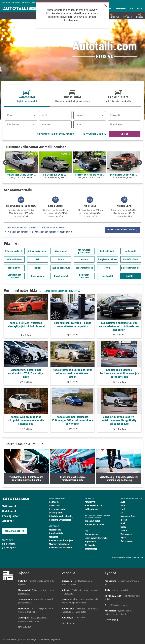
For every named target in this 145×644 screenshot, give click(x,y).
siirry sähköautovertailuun (122, 230)
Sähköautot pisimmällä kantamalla (23, 227)
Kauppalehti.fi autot (94, 525)
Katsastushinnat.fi (94, 505)
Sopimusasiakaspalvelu (60, 548)
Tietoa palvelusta (93, 534)
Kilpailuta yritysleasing (60, 520)
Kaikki (131, 276)
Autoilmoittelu (56, 533)
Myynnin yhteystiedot (59, 544)
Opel (123, 523)
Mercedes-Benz (128, 516)
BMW (123, 505)
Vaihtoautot (9, 506)
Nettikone (35, 2)
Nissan (124, 520)
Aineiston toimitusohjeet (61, 540)
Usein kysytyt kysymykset (97, 538)
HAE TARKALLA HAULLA (95, 134)
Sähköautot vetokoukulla (55, 227)
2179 (74, 291)
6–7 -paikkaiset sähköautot (19, 232)
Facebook (11, 544)
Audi (123, 502)
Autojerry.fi (90, 502)
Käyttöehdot (91, 542)
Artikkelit (8, 521)
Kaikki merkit (127, 541)
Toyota (124, 531)
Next (140, 163)
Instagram (11, 548)
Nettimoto (16, 2)
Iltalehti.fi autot (92, 521)
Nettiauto (6, 2)
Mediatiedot (55, 530)
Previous (6, 163)
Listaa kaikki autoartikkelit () (62, 291)
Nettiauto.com (92, 509)
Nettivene (26, 2)
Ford (123, 509)
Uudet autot (9, 511)
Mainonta (54, 537)
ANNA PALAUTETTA (15, 531)
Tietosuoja (90, 545)
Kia (122, 513)
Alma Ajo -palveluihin (135, 557)
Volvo (123, 538)
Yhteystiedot (91, 549)
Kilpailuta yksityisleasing (61, 516)
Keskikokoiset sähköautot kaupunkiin (53, 232)
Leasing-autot (10, 516)
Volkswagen (126, 534)
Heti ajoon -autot (57, 509)
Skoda (123, 527)
